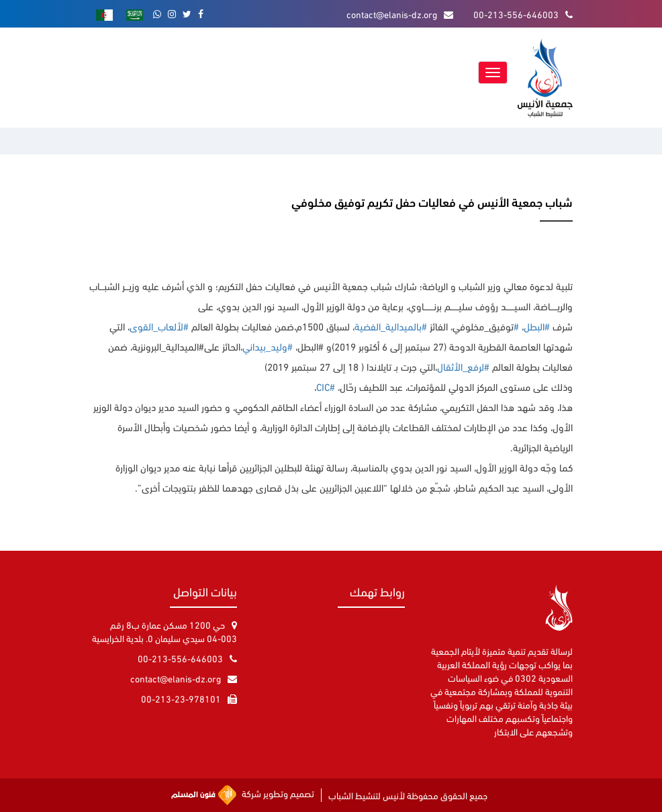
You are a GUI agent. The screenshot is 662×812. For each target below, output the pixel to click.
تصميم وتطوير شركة (243, 795)
